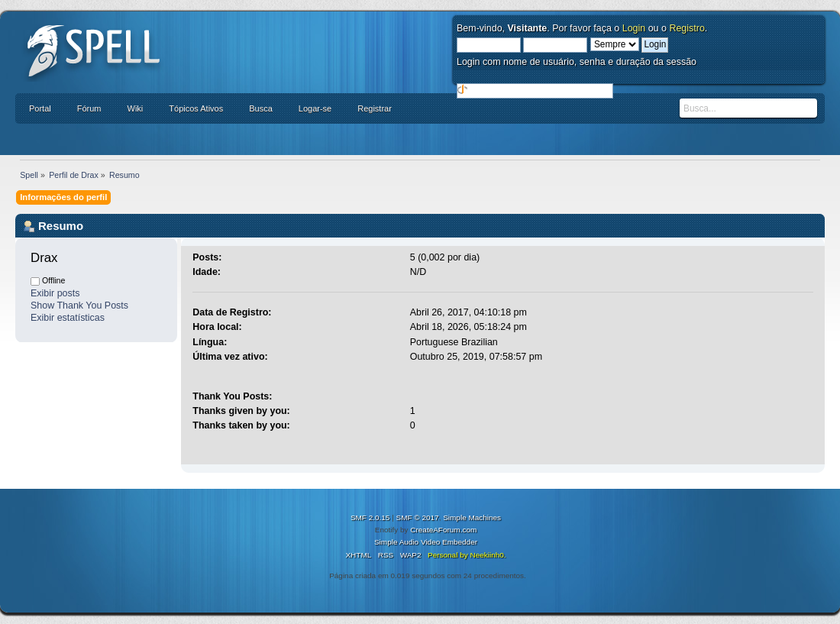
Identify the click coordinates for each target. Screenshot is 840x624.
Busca (261, 108)
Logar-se (315, 108)
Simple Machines (472, 517)
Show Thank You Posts (79, 306)
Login (634, 28)
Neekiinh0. (488, 555)
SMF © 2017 (418, 517)
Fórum (89, 108)
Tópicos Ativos (196, 108)
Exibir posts (55, 293)
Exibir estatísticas (68, 318)
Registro (687, 28)
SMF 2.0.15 (370, 517)
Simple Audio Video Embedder (426, 542)
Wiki (136, 108)
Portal (40, 108)
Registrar (375, 108)
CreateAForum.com (443, 530)
